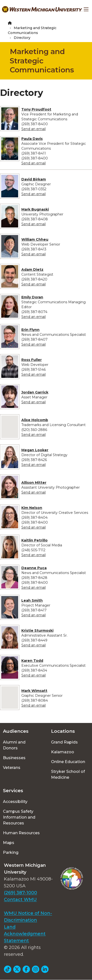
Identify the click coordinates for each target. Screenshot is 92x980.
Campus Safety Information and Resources (19, 817)
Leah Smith (32, 600)
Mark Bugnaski (35, 209)
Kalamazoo (63, 752)
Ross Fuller (32, 360)
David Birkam (34, 179)
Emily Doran (32, 297)
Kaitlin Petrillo (34, 540)
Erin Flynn (30, 330)
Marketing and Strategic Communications (42, 61)
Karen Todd (32, 661)
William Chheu (35, 239)
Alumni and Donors (14, 745)
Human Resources (21, 833)
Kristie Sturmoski (37, 631)
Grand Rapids (64, 742)
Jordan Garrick (35, 392)
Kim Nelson (32, 508)
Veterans (12, 768)
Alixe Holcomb (35, 420)
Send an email (33, 129)
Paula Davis (32, 139)
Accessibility (15, 802)
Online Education (68, 762)
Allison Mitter (34, 483)
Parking (11, 852)
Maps (9, 843)
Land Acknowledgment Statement (25, 934)
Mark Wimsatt (34, 691)
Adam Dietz (32, 270)
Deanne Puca (34, 568)
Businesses (14, 758)
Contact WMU (20, 900)
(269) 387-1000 (20, 893)
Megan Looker (35, 450)
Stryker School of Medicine (68, 774)
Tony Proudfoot (36, 109)
